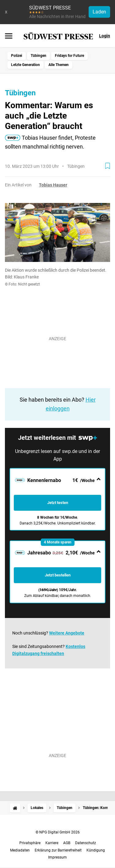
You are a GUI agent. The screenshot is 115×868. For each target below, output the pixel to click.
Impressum (57, 857)
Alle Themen (59, 65)
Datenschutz (86, 843)
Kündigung (96, 850)
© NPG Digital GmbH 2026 (58, 832)
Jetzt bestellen (58, 575)
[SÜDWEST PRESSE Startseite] (58, 36)
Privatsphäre (30, 843)
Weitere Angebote (67, 633)
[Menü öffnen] (9, 36)
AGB (67, 843)
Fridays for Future (69, 56)
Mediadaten (20, 850)
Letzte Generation (25, 65)
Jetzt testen (58, 503)
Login (105, 36)
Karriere (52, 843)
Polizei (17, 56)
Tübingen (38, 56)
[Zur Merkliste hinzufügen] (108, 166)
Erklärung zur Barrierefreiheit (58, 850)
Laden (99, 12)
